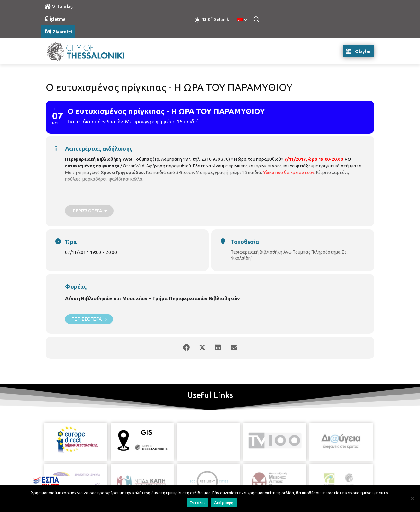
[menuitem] (242, 20)
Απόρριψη (224, 503)
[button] (256, 19)
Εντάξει (197, 503)
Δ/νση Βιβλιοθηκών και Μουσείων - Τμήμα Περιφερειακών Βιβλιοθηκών (153, 298)
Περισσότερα (89, 319)
